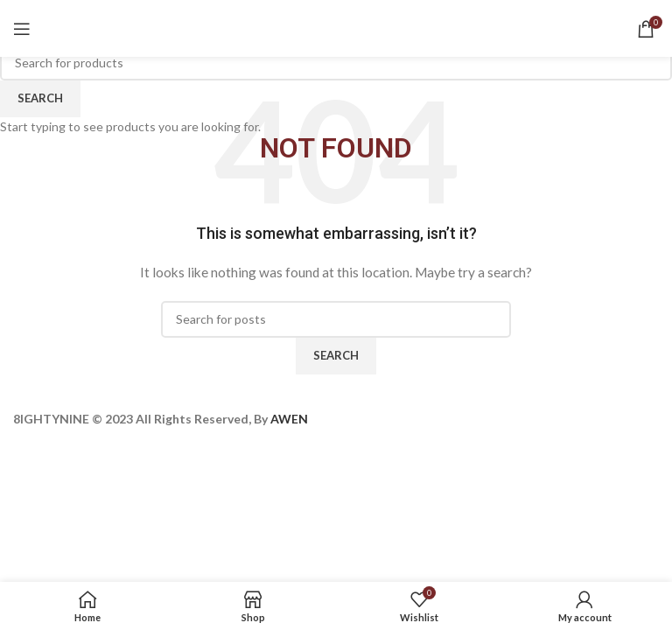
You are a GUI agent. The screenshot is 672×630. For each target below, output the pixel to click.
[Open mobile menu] (22, 29)
